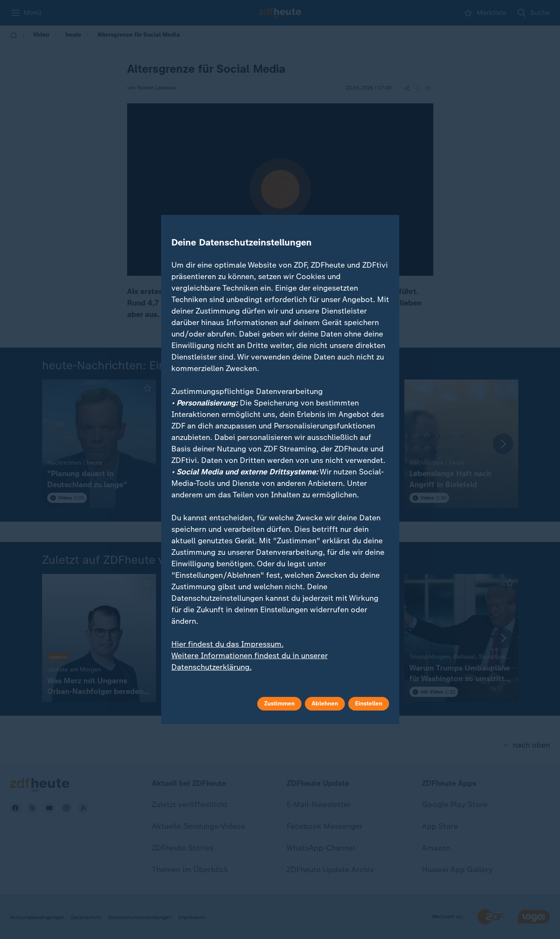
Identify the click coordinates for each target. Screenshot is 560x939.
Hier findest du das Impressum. (227, 644)
